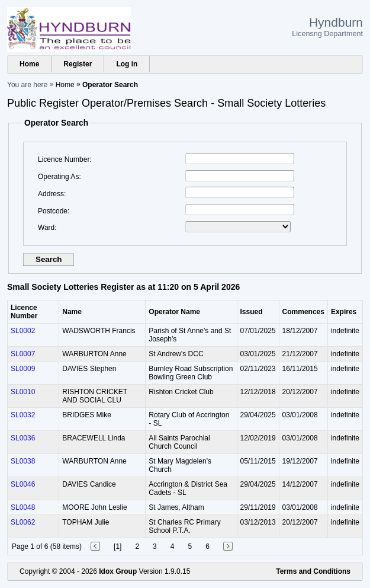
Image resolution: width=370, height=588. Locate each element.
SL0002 (23, 331)
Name (72, 312)
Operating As (58, 177)
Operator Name (174, 312)
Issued (252, 312)
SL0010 (23, 392)
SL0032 (23, 415)
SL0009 (23, 369)
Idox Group (118, 571)
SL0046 (23, 484)
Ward (46, 228)
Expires (344, 312)
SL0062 (23, 522)
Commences (303, 312)
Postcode (53, 211)
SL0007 (23, 354)
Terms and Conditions (313, 571)
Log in (127, 64)
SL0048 (23, 507)
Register (78, 64)
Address (51, 194)
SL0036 (23, 438)
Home (29, 64)
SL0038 (23, 461)
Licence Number (64, 159)
